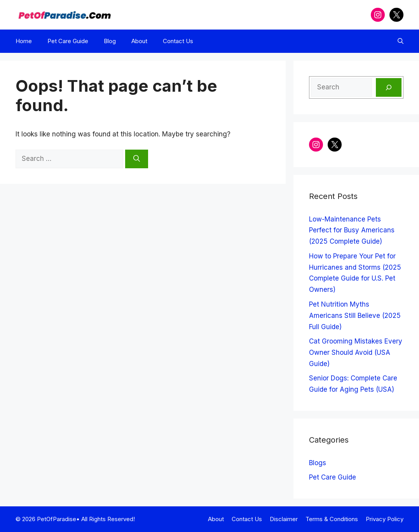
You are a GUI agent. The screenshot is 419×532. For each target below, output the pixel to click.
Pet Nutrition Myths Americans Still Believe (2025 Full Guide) (355, 316)
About (139, 41)
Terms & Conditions (332, 519)
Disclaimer (284, 519)
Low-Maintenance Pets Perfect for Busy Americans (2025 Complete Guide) (352, 230)
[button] (401, 41)
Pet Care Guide (68, 41)
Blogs (318, 463)
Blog (110, 41)
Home (24, 41)
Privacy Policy (385, 519)
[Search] (137, 159)
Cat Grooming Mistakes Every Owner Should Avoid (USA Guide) (356, 352)
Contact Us (178, 41)
